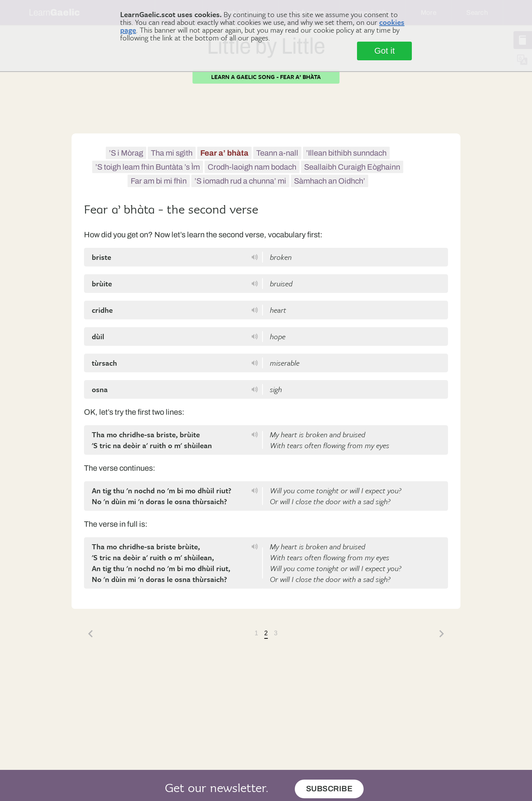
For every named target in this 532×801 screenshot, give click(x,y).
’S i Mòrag (126, 153)
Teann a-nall (277, 153)
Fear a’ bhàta (224, 153)
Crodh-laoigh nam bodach (252, 167)
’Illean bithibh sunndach (346, 153)
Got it (384, 51)
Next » (442, 634)
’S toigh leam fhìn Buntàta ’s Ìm (148, 167)
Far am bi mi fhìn (159, 181)
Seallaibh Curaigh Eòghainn (352, 167)
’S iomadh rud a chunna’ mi (240, 181)
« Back (90, 634)
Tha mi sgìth (172, 153)
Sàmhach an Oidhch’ (330, 181)
